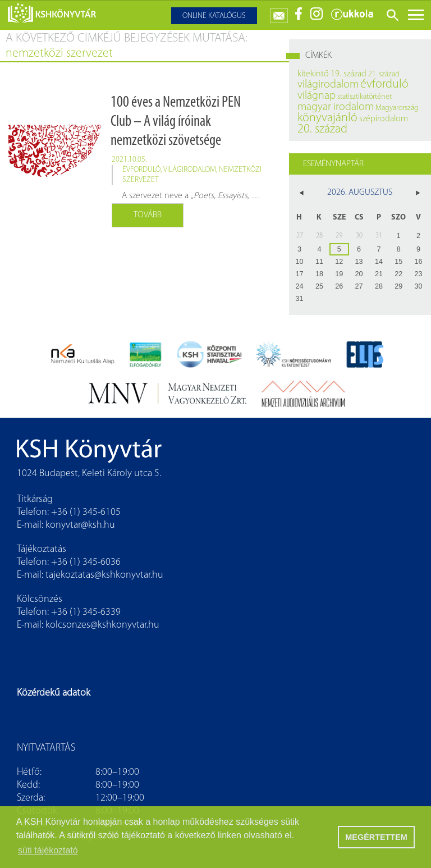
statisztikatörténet (364, 97)
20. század (322, 129)
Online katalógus (214, 16)
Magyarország (397, 108)
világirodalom (190, 170)
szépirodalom (384, 119)
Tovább (148, 215)
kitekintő (313, 74)
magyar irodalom (336, 107)
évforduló (141, 170)
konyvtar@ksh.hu (80, 525)
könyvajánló (327, 118)
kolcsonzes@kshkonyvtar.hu (102, 625)
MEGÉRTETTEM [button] (376, 837)
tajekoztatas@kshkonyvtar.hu (104, 575)
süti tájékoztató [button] (48, 850)
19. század (349, 74)
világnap (317, 96)
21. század (384, 74)
